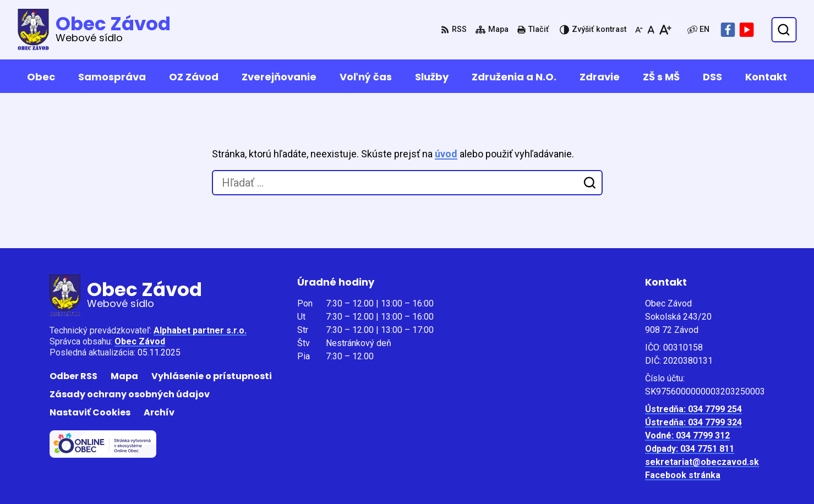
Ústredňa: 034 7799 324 (693, 422)
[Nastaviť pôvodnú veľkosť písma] (651, 30)
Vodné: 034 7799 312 (687, 435)
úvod (446, 154)
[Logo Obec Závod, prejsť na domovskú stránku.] (94, 30)
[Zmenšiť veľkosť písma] (639, 30)
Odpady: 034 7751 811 (690, 449)
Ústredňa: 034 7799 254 (693, 409)
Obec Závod (140, 341)
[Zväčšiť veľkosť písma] (665, 30)
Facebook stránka (683, 475)
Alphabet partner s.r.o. (200, 330)
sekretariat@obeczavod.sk (702, 462)
